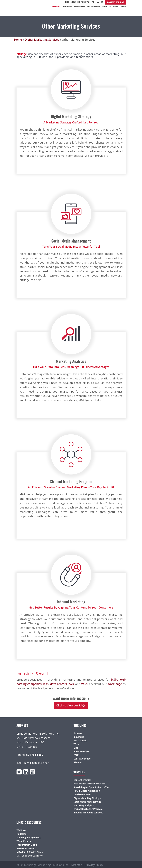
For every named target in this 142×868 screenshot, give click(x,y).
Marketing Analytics (84, 805)
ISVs (71, 684)
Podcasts (21, 834)
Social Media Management (87, 802)
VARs (84, 684)
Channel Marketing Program (88, 809)
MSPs (114, 680)
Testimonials (94, 6)
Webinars (21, 830)
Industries (79, 6)
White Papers (24, 841)
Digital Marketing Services (42, 40)
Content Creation (82, 780)
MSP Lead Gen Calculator (30, 856)
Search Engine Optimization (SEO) (91, 787)
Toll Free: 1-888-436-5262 (78, 2)
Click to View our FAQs (71, 705)
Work (116, 6)
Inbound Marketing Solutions (88, 813)
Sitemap (78, 762)
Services (56, 6)
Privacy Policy (94, 865)
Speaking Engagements (29, 837)
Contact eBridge (115, 2)
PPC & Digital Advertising (87, 791)
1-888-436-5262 (39, 763)
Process (107, 6)
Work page (114, 684)
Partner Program (25, 848)
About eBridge (81, 751)
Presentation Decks (27, 845)
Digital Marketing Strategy (87, 798)
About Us (67, 6)
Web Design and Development (89, 784)
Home (18, 40)
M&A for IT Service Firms (30, 852)
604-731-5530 (35, 755)
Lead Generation (82, 794)
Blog (123, 6)
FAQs (76, 755)
